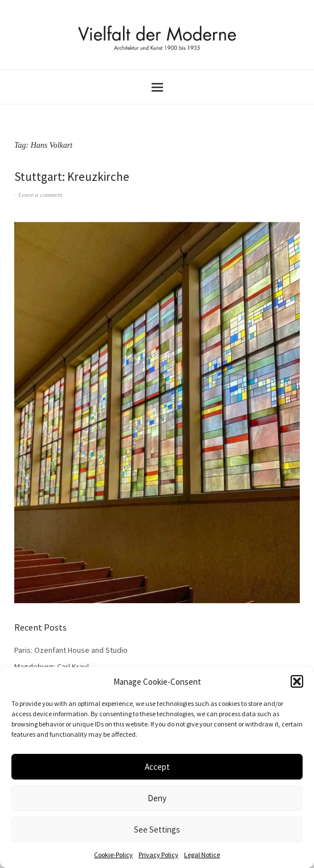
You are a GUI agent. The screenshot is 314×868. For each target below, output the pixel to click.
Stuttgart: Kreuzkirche (72, 177)
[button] (297, 681)
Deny (157, 798)
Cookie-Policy (113, 855)
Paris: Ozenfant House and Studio (71, 650)
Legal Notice (202, 855)
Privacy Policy (158, 855)
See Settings (157, 829)
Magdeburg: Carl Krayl (52, 667)
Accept (157, 767)
